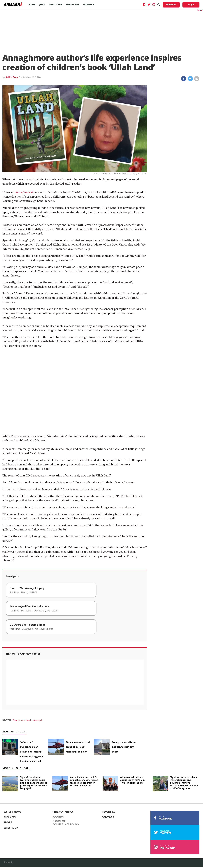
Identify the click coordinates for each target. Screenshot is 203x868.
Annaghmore (19, 720)
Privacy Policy (63, 812)
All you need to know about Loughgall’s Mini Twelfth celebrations (133, 780)
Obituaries (73, 4)
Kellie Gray (12, 77)
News (32, 4)
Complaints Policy (66, 824)
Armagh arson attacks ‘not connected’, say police (124, 747)
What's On (11, 828)
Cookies (58, 817)
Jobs (42, 4)
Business (10, 817)
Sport (8, 822)
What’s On (55, 4)
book (29, 720)
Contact (108, 817)
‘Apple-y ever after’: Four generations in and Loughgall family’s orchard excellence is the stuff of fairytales (184, 783)
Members (89, 4)
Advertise (108, 812)
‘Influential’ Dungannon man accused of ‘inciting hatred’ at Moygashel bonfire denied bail (32, 752)
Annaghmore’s (24, 193)
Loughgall (38, 720)
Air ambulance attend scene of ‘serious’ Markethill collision (78, 747)
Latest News (12, 812)
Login (191, 5)
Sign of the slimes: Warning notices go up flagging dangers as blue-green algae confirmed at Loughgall (34, 783)
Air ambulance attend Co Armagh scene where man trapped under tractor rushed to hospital (84, 781)
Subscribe (171, 5)
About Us (59, 821)
